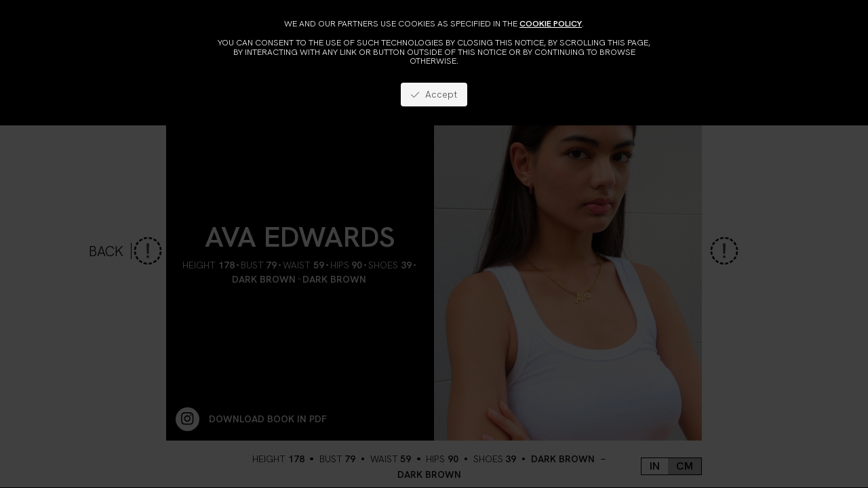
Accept (434, 94)
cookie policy (551, 23)
